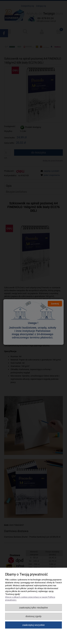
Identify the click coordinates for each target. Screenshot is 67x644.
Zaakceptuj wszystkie (33, 625)
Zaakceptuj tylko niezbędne (33, 608)
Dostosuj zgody (33, 616)
